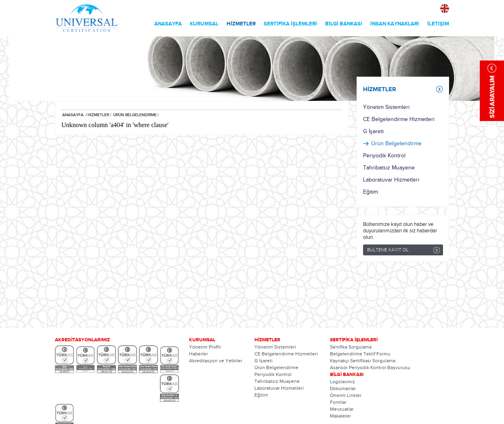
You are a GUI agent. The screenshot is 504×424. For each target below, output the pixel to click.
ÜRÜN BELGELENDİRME (134, 115)
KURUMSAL (204, 24)
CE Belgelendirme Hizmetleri (399, 119)
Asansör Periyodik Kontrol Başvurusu (370, 368)
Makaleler (340, 416)
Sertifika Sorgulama (351, 347)
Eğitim (371, 192)
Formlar (338, 402)
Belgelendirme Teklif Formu (360, 354)
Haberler (198, 354)
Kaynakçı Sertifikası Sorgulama (363, 361)
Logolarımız (342, 382)
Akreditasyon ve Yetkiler (216, 361)
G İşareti (373, 132)
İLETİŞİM (438, 24)
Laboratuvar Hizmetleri (391, 180)
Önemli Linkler (346, 395)
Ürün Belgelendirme (396, 144)
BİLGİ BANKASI (344, 24)
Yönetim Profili (205, 347)
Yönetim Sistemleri (386, 107)
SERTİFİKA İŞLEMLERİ (290, 24)
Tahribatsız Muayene (389, 168)
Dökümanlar (343, 388)
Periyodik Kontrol (384, 156)
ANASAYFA (168, 24)
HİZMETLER (241, 24)
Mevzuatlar (342, 409)
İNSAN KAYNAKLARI (395, 24)
